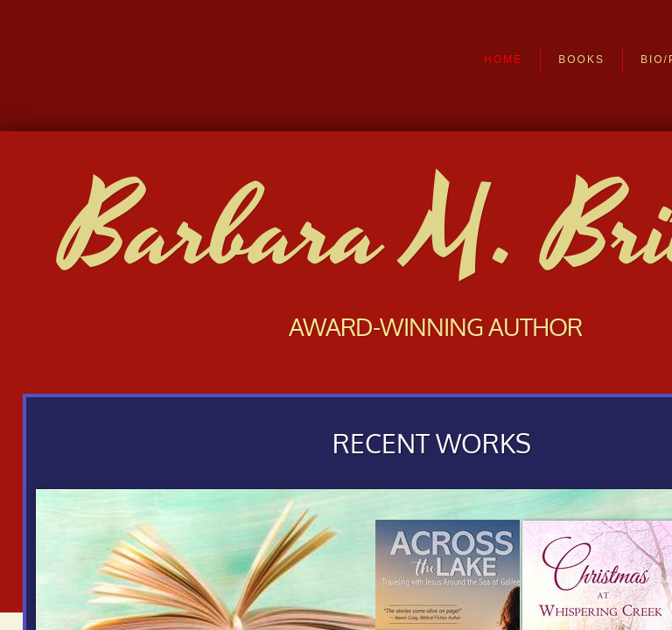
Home (503, 59)
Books (581, 59)
